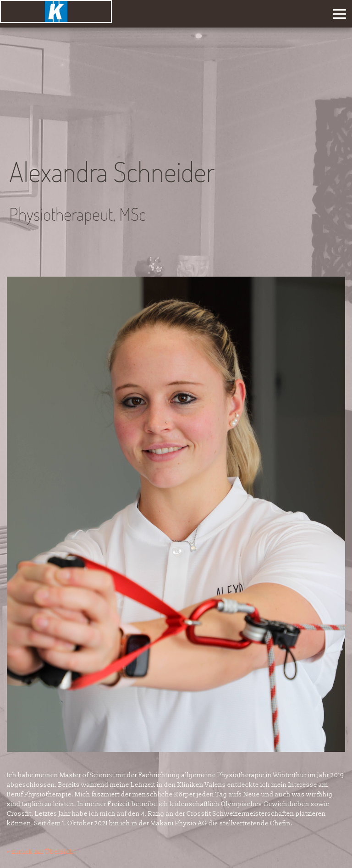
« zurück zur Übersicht (41, 852)
